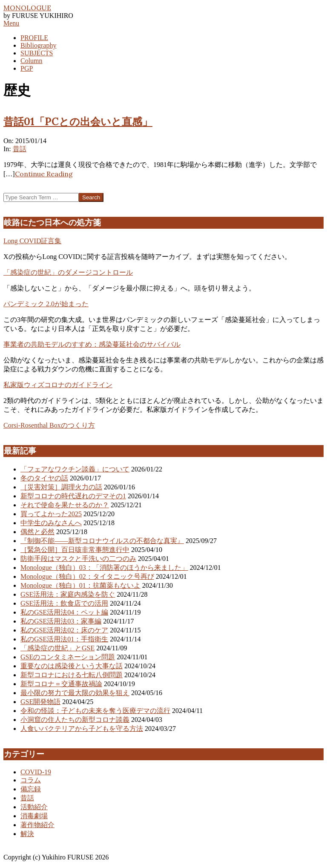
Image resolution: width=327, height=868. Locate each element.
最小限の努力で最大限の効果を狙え (75, 693)
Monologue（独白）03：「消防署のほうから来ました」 (104, 568)
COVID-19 (36, 772)
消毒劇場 (34, 816)
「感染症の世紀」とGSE (57, 648)
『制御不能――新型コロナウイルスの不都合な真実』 (102, 541)
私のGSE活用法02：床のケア (64, 630)
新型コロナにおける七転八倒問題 (72, 675)
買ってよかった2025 (51, 514)
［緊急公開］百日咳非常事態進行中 (75, 550)
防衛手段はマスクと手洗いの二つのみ (78, 559)
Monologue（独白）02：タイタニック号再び (87, 576)
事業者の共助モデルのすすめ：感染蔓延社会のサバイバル (92, 344)
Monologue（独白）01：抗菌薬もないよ (80, 585)
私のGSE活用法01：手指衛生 (64, 639)
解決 (27, 834)
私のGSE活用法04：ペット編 (64, 612)
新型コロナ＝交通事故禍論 (61, 684)
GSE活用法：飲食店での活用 (64, 603)
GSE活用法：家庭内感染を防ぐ (68, 594)
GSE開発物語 (40, 702)
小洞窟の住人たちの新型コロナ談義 (75, 720)
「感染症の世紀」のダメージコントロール (68, 272)
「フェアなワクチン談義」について (75, 469)
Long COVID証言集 (32, 241)
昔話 (20, 149)
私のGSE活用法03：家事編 (61, 621)
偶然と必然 (37, 532)
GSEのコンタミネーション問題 (68, 657)
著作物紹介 (37, 825)
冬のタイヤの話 (44, 478)
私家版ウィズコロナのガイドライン (58, 385)
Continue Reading (44, 174)
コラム (31, 780)
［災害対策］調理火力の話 (61, 487)
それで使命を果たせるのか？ (65, 505)
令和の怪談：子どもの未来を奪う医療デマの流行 (95, 711)
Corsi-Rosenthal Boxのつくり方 (49, 425)
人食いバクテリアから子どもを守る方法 (82, 729)
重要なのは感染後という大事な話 (72, 666)
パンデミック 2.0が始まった (46, 304)
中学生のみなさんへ (51, 523)
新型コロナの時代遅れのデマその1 (73, 496)
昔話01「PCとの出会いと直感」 (78, 122)
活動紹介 (34, 807)
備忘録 (31, 789)
